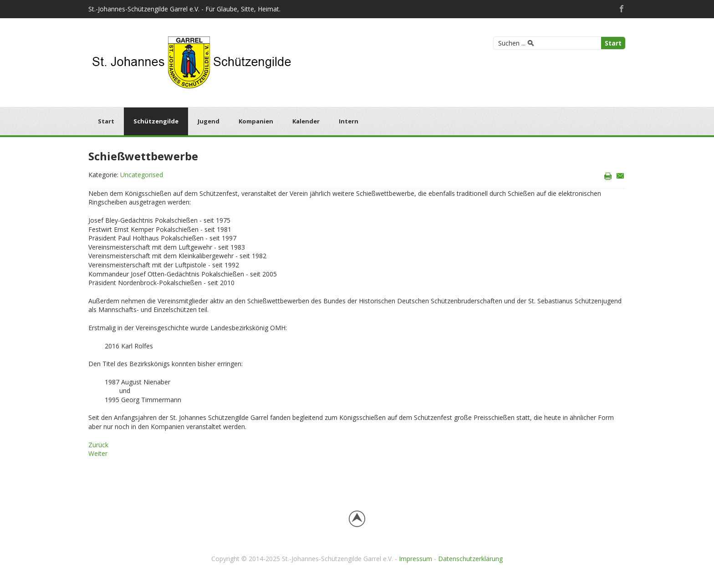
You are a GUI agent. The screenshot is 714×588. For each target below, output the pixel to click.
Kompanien (256, 121)
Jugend (209, 121)
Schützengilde (156, 121)
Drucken (608, 176)
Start (613, 43)
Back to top (357, 519)
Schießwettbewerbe (143, 156)
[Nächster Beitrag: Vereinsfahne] (98, 453)
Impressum (416, 559)
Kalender (306, 121)
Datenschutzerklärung (470, 559)
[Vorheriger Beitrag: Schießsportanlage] (98, 445)
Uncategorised (142, 175)
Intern (349, 121)
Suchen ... (512, 43)
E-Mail (620, 176)
